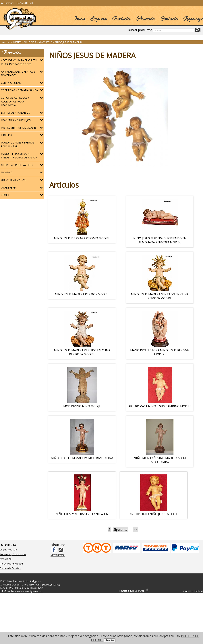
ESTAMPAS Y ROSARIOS (15, 113)
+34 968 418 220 (24, 3)
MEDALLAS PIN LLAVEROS (17, 165)
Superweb (139, 611)
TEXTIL (5, 195)
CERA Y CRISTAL (11, 83)
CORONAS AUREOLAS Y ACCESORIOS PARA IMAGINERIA (15, 101)
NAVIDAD (7, 172)
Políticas (199, 611)
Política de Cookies (10, 588)
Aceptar (110, 640)
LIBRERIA (6, 135)
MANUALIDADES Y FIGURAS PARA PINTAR (18, 144)
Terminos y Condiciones (13, 574)
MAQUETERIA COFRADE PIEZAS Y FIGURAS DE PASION (19, 156)
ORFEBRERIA (9, 188)
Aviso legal (6, 579)
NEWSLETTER (58, 575)
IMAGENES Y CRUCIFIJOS (16, 120)
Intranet (187, 611)
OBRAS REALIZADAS (13, 180)
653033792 (37, 608)
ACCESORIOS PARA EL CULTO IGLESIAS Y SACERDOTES (19, 62)
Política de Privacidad (11, 583)
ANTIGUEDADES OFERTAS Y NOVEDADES (18, 73)
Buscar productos (140, 30)
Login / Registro (8, 570)
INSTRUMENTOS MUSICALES (19, 128)
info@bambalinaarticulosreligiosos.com (22, 611)
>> (135, 549)
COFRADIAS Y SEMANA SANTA (19, 90)
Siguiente (120, 549)
